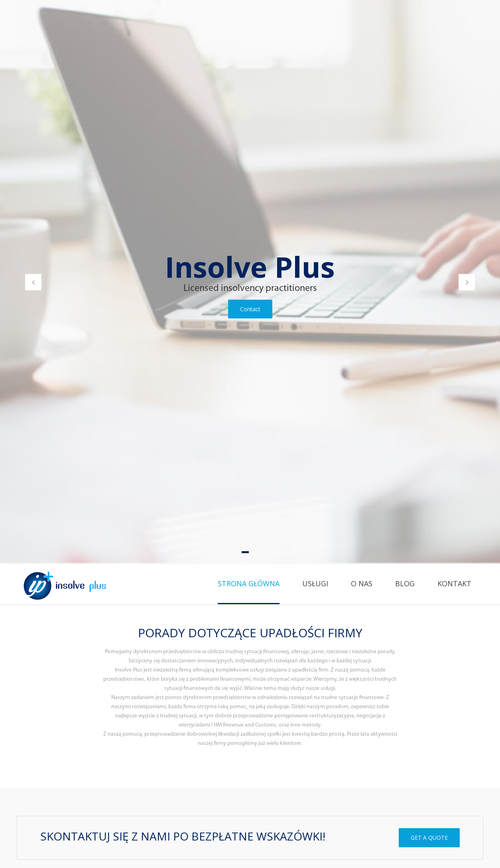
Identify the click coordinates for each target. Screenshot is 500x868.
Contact (250, 309)
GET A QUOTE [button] (429, 838)
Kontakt (454, 583)
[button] (33, 282)
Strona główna (249, 583)
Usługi (315, 583)
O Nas (362, 583)
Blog (405, 583)
